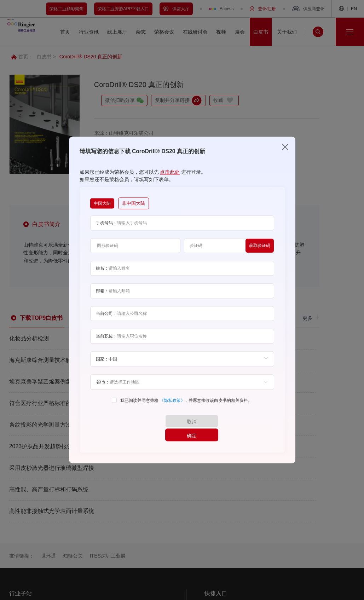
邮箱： (102, 298)
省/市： (103, 389)
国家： (102, 366)
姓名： (102, 275)
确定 (216, 428)
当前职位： (106, 343)
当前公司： (106, 321)
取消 (148, 428)
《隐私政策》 (173, 408)
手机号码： (106, 230)
